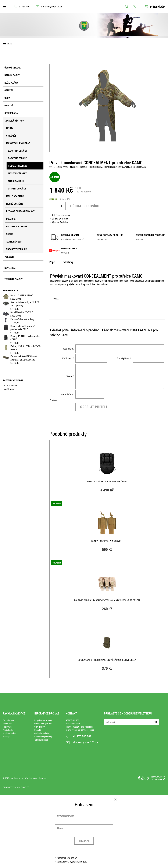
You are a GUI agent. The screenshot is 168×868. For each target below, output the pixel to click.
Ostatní (9, 106)
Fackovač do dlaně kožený (22, 319)
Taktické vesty (14, 242)
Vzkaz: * (70, 376)
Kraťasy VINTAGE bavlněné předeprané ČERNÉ (23, 328)
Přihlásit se (7, 723)
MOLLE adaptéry (15, 196)
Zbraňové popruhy (17, 249)
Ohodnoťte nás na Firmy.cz (16, 787)
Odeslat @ (68, 262)
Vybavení (9, 257)
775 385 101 (25, 7)
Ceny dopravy (40, 727)
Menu (9, 44)
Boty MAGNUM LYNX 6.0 (22, 312)
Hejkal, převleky (18, 166)
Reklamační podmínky (43, 737)
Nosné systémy (15, 204)
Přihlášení (84, 841)
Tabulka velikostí (41, 740)
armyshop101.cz (16, 778)
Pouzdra (11, 219)
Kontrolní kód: (67, 394)
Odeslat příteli (94, 407)
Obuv (7, 98)
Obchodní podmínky (42, 733)
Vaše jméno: (68, 349)
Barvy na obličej (17, 151)
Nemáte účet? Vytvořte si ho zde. (72, 862)
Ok (155, 722)
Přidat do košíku (85, 206)
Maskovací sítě (16, 181)
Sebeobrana (11, 113)
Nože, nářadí (11, 83)
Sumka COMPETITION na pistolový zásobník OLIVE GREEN (107, 660)
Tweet (56, 299)
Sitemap (6, 737)
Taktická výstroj (14, 121)
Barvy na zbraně (17, 158)
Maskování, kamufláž (18, 143)
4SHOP (162, 779)
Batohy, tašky (12, 75)
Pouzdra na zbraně (17, 226)
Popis (52, 262)
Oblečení (9, 90)
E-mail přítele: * (124, 358)
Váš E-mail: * (68, 358)
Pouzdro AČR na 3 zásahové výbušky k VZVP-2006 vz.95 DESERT (107, 600)
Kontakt (38, 730)
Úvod (51, 167)
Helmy (10, 128)
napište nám (9, 389)
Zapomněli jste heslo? (67, 858)
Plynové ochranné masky (20, 211)
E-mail (107, 720)
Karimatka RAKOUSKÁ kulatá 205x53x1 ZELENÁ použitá (24, 358)
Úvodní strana (12, 68)
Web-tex (64, 222)
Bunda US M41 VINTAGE (22, 295)
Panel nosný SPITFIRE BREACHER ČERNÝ (107, 481)
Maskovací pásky (17, 173)
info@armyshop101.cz (51, 7)
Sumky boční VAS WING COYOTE (107, 541)
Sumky (10, 234)
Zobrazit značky (14, 279)
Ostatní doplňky (17, 189)
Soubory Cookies (10, 733)
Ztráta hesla (8, 730)
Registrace (7, 727)
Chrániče (11, 136)
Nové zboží (10, 268)
